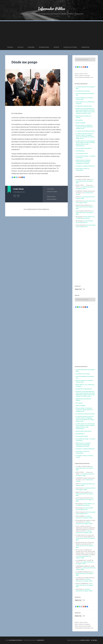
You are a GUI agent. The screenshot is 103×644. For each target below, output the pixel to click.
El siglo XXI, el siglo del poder (84, 106)
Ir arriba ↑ (94, 640)
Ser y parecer (79, 120)
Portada (10, 47)
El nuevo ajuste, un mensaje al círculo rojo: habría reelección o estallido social (84, 127)
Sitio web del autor (18, 196)
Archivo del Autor (15, 196)
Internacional (44, 47)
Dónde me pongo (24, 62)
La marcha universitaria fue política (85, 131)
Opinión (56, 47)
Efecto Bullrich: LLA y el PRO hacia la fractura (85, 218)
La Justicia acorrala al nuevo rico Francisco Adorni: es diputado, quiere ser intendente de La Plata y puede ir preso (85, 136)
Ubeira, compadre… (81, 123)
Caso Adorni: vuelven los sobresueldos (83, 169)
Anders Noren (85, 640)
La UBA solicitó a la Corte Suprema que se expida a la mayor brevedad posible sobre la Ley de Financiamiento (85, 143)
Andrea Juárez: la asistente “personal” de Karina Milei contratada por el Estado (83, 162)
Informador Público (52, 8)
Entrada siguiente (52, 199)
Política (20, 47)
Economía (31, 47)
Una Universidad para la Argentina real (84, 222)
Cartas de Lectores (70, 47)
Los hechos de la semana (83, 91)
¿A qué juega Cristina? (82, 153)
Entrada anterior (51, 197)
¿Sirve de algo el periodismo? (84, 148)
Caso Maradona (80, 151)
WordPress (40, 640)
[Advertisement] (51, 32)
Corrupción (85, 47)
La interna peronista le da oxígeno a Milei (85, 181)
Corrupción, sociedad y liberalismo (85, 166)
